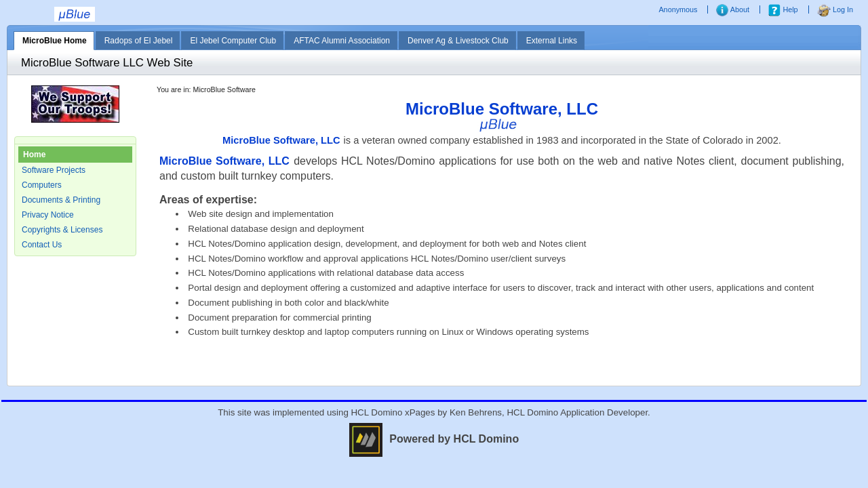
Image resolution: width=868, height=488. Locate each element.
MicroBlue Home (55, 41)
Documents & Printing (61, 200)
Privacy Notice (48, 215)
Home (34, 155)
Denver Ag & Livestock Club (458, 41)
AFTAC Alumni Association (342, 41)
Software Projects (54, 170)
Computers (42, 185)
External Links (552, 41)
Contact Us (42, 245)
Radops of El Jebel (139, 41)
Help (783, 9)
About (733, 9)
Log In (835, 9)
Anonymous (679, 9)
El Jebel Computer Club (233, 41)
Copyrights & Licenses (62, 230)
